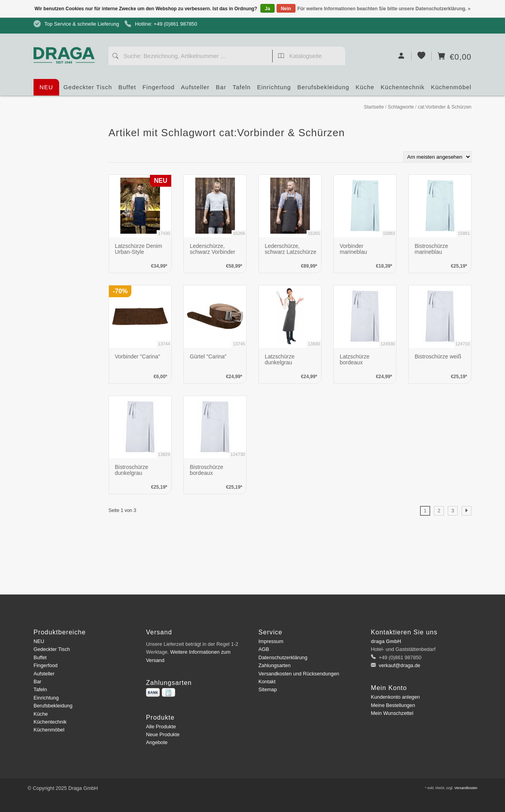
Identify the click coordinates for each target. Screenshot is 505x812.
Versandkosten (466, 788)
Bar (221, 90)
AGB (264, 649)
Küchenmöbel (451, 90)
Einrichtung (274, 90)
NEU (46, 87)
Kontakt (267, 682)
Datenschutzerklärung (283, 657)
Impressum (271, 641)
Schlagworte (401, 107)
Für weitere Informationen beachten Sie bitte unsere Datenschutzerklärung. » (384, 9)
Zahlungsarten (275, 665)
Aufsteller (195, 90)
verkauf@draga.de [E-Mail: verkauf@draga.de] (399, 665)
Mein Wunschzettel (392, 713)
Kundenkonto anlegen (395, 697)
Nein (286, 9)
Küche (365, 90)
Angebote (157, 742)
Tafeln (241, 90)
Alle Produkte (161, 727)
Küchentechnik (403, 90)
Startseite (374, 107)
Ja (267, 9)
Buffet (127, 90)
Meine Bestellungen (393, 705)
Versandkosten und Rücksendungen (299, 674)
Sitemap (268, 689)
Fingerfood (159, 90)
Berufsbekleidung (323, 90)
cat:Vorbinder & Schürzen (445, 107)
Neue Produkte (163, 734)
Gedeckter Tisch (88, 90)
